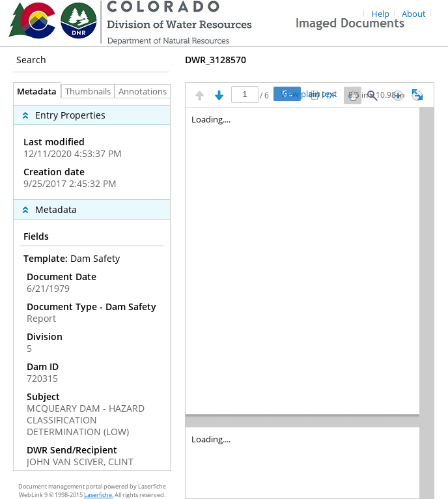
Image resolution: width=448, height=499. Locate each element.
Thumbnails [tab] (88, 92)
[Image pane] (310, 303)
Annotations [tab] (146, 92)
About (414, 14)
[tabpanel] (92, 284)
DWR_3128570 (216, 60)
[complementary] (92, 149)
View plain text (309, 94)
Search (31, 60)
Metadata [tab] (34, 92)
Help (380, 14)
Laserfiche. (99, 495)
